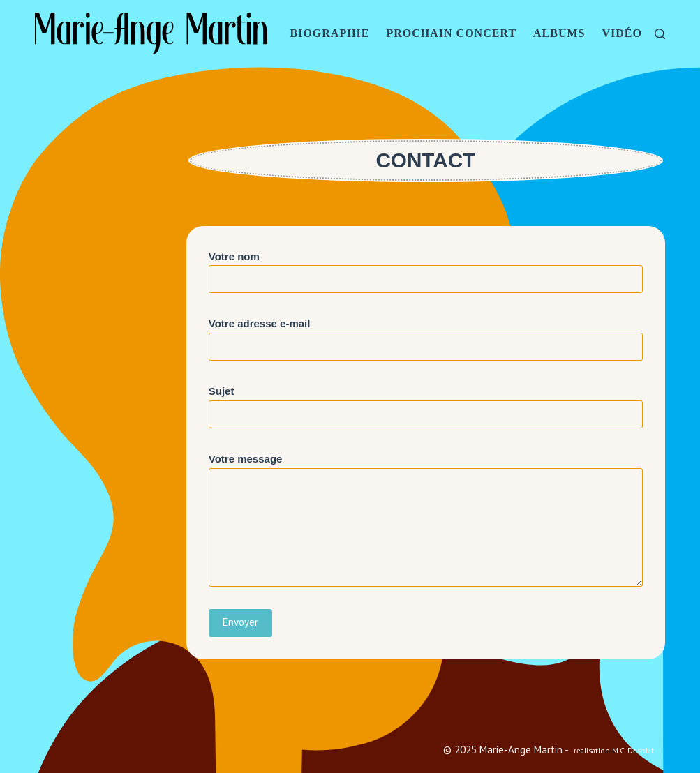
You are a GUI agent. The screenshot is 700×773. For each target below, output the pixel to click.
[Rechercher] (660, 34)
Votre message (426, 520)
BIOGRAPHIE (329, 33)
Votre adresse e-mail (426, 335)
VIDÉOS (626, 33)
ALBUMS (559, 33)
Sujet (426, 403)
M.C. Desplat (633, 751)
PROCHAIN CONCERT (452, 33)
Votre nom (426, 268)
